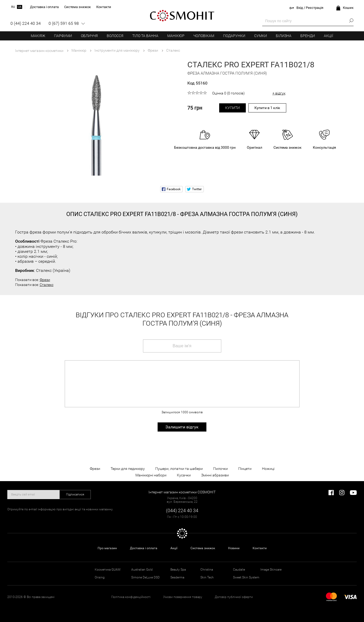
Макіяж (38, 36)
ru (13, 7)
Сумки (261, 36)
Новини (234, 548)
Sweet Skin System (246, 577)
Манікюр (176, 36)
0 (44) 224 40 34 (26, 23)
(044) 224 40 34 (182, 510)
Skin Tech (207, 577)
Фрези (45, 280)
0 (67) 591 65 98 (64, 23)
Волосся (115, 36)
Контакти (260, 548)
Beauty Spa (178, 570)
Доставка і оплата (144, 548)
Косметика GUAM (108, 570)
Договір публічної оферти (234, 597)
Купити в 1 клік (267, 108)
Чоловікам (204, 36)
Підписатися (75, 494)
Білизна (284, 36)
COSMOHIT (182, 16)
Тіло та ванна (145, 36)
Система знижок (203, 548)
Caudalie (239, 570)
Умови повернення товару (183, 597)
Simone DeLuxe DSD (145, 577)
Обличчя (89, 36)
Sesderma (177, 577)
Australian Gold (142, 570)
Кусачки (184, 475)
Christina (207, 570)
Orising (100, 577)
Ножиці (268, 469)
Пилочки (220, 469)
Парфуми (63, 36)
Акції (329, 36)
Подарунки (234, 36)
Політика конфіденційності (131, 597)
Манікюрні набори (151, 475)
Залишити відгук (182, 427)
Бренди (308, 36)
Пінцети (245, 469)
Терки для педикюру (128, 469)
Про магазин (107, 548)
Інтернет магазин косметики (39, 51)
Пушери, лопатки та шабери (179, 469)
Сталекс (47, 285)
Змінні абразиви (215, 475)
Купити (232, 108)
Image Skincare (271, 570)
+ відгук (279, 93)
